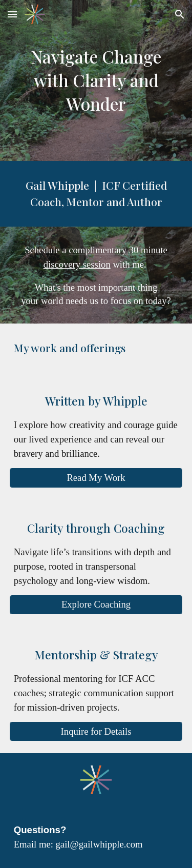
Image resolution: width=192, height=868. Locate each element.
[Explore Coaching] (96, 605)
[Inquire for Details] (96, 731)
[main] (96, 80)
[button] (12, 14)
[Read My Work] (96, 478)
